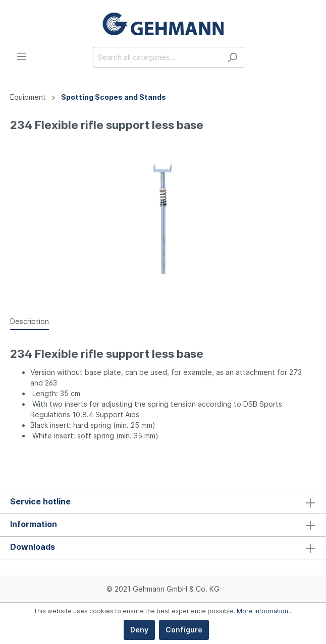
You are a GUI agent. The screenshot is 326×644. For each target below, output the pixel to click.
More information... (265, 611)
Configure (184, 630)
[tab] (30, 321)
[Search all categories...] (157, 57)
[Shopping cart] (310, 58)
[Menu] (22, 56)
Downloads (33, 547)
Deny (139, 630)
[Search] (232, 57)
